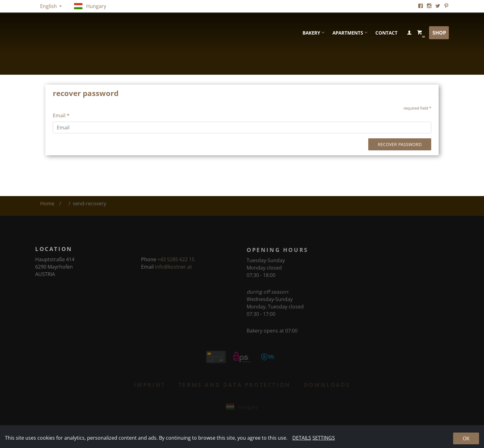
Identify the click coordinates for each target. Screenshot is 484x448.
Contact (386, 33)
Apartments (348, 33)
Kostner (102, 33)
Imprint (150, 387)
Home (47, 203)
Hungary (90, 6)
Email (61, 115)
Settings (324, 438)
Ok (466, 438)
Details (302, 438)
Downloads (327, 387)
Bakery (311, 33)
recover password (400, 144)
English (49, 6)
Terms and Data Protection (235, 387)
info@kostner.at (173, 269)
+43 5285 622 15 (176, 262)
